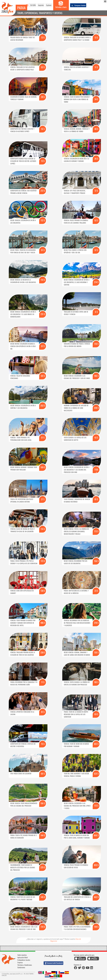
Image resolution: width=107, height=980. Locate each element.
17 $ (43, 682)
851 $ (96, 744)
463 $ (96, 897)
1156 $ (96, 471)
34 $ (96, 99)
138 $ (43, 591)
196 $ (43, 803)
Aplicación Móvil (23, 957)
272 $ (43, 191)
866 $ (96, 835)
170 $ (96, 344)
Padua (21, 8)
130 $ (96, 652)
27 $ (43, 499)
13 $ (96, 37)
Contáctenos (21, 967)
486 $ (43, 623)
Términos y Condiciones (25, 965)
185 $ (96, 682)
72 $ (43, 37)
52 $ (43, 67)
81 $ (96, 499)
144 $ (43, 835)
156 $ (96, 561)
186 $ (96, 376)
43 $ (96, 438)
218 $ (96, 623)
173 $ (96, 531)
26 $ (96, 159)
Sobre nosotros (22, 955)
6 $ (96, 312)
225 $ (43, 867)
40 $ (96, 129)
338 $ (43, 652)
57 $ (43, 438)
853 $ (96, 865)
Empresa (20, 962)
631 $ (96, 774)
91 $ (43, 250)
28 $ (43, 97)
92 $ (96, 220)
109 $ (43, 467)
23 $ (96, 591)
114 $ (43, 280)
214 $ (96, 282)
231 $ (43, 314)
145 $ (43, 897)
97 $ (96, 250)
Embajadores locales (24, 960)
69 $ (43, 376)
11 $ (96, 67)
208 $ (96, 408)
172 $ (43, 220)
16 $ (43, 129)
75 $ (43, 744)
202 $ (43, 406)
